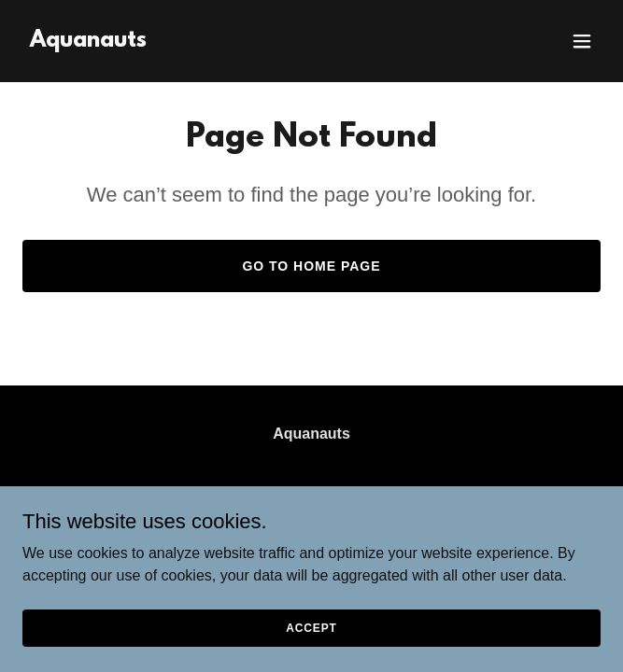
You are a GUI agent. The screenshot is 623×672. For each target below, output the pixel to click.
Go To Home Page (311, 266)
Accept (311, 627)
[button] (582, 41)
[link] (88, 42)
